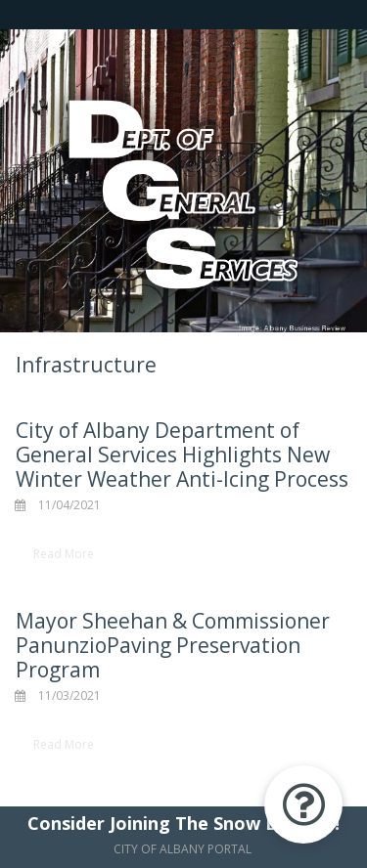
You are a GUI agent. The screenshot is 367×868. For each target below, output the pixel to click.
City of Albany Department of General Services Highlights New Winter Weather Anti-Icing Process (182, 455)
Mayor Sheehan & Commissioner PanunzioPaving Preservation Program (173, 645)
